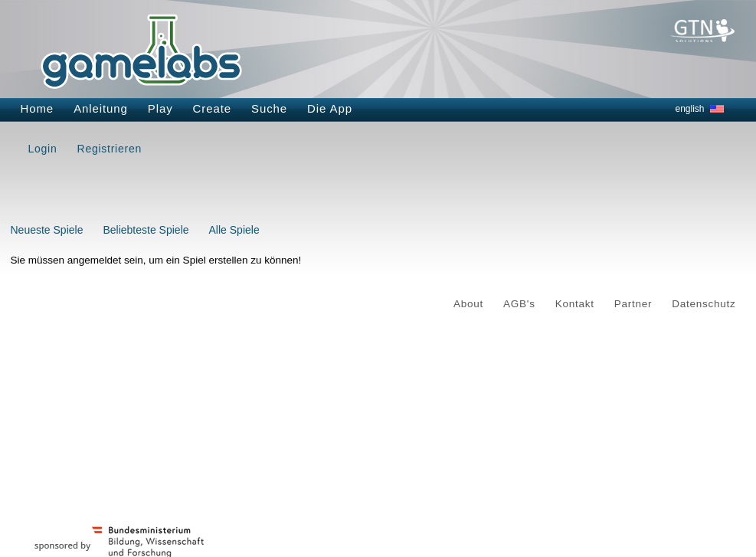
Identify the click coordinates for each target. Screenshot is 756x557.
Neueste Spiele (47, 230)
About (468, 304)
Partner (633, 304)
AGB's (519, 304)
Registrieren (110, 149)
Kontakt (575, 304)
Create (212, 108)
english (690, 109)
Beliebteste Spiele (146, 230)
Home (38, 108)
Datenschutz (704, 304)
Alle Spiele (234, 230)
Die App (330, 108)
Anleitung (101, 108)
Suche (269, 108)
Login (43, 149)
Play (160, 108)
